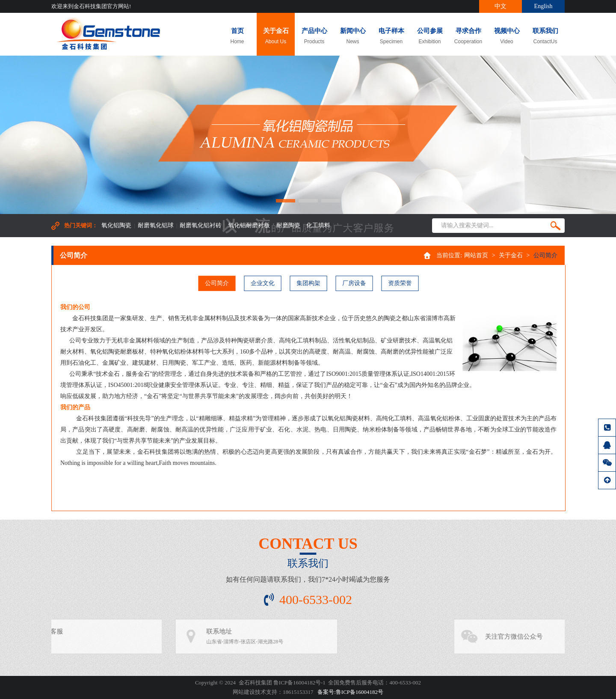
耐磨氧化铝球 (156, 225)
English (543, 6)
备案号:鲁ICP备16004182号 (350, 692)
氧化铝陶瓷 (116, 225)
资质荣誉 (398, 283)
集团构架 (308, 283)
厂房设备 (353, 283)
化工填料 (318, 225)
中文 (500, 6)
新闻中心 (353, 36)
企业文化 (264, 283)
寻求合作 (468, 36)
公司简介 (219, 283)
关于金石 (276, 36)
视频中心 (507, 36)
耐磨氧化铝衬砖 (201, 225)
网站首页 (476, 255)
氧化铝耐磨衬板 (249, 225)
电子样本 (391, 36)
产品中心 (314, 36)
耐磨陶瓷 (288, 225)
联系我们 (545, 36)
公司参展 (430, 36)
